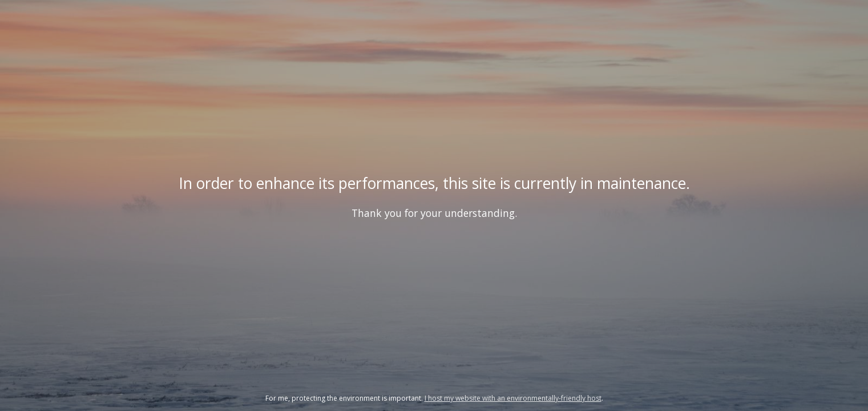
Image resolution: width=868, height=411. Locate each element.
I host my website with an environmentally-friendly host (513, 398)
